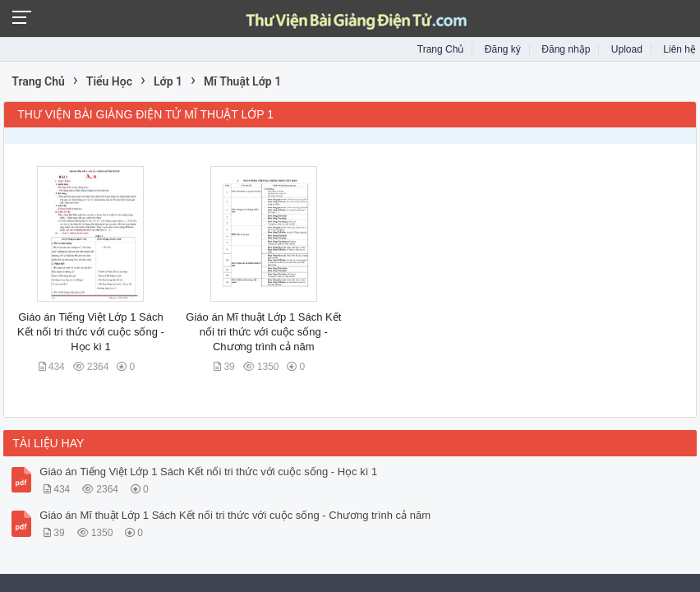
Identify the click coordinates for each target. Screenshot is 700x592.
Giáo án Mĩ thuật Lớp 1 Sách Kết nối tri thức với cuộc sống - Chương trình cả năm (263, 332)
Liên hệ (679, 49)
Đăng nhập (566, 49)
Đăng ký (503, 49)
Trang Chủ (441, 49)
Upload (627, 49)
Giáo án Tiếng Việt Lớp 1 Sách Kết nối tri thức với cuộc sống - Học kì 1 (91, 332)
